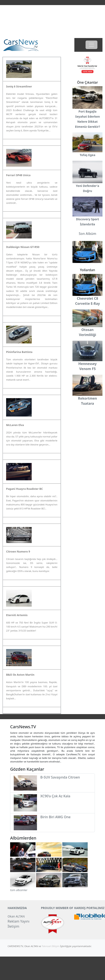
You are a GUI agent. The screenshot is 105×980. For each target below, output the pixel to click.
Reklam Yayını (18, 921)
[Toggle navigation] (91, 45)
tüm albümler (19, 890)
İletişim (13, 926)
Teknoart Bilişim (51, 946)
